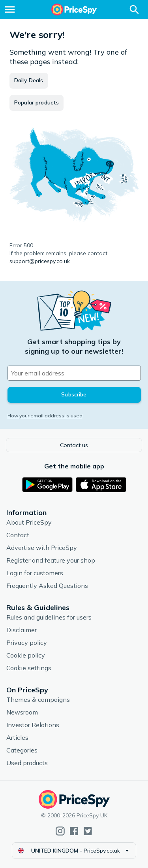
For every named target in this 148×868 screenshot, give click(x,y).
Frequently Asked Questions (47, 586)
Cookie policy (26, 655)
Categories (22, 750)
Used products (27, 763)
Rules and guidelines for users (49, 617)
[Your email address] (74, 373)
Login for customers (35, 573)
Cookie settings (29, 668)
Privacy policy (27, 642)
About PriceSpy (29, 522)
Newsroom (22, 712)
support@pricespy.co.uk (40, 261)
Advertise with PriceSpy (42, 548)
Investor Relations (33, 725)
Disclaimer (22, 630)
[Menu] (10, 9)
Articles (17, 737)
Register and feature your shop (51, 560)
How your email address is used (45, 416)
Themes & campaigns (38, 699)
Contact (18, 535)
